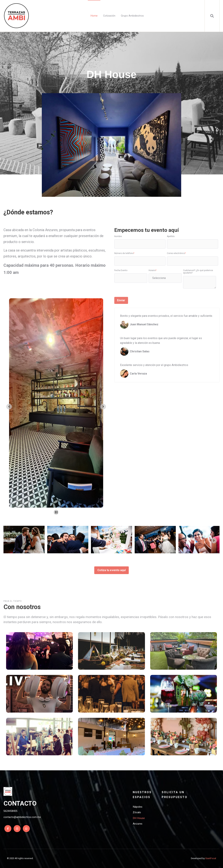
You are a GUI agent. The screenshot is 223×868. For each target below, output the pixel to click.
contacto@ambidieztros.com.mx (22, 817)
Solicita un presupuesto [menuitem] (175, 795)
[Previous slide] (9, 541)
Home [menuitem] (94, 16)
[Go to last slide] (9, 407)
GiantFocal (211, 858)
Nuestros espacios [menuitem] (142, 795)
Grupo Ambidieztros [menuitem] (132, 16)
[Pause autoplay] (56, 512)
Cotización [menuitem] (109, 16)
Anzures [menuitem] (138, 824)
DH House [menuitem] (139, 818)
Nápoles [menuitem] (138, 807)
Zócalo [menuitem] (137, 812)
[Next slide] (103, 407)
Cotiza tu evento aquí (111, 570)
